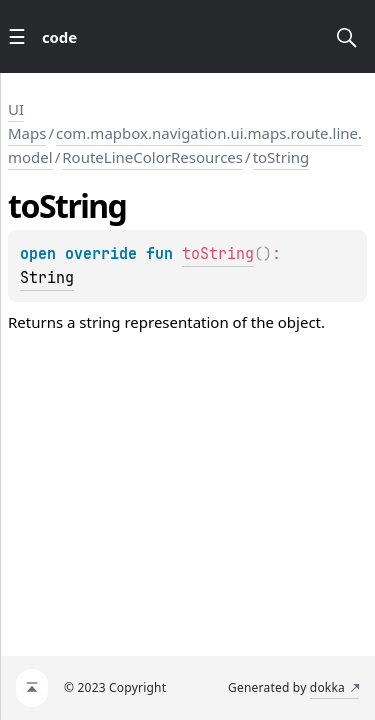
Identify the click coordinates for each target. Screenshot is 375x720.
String (47, 278)
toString (281, 157)
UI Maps (27, 121)
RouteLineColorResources (152, 157)
